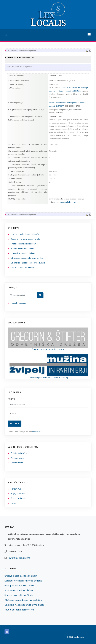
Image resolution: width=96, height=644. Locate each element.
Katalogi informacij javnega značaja (26, 239)
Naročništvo (16, 489)
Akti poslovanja (18, 458)
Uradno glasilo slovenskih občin (25, 234)
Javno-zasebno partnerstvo (23, 268)
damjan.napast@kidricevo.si (65, 202)
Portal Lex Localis (19, 498)
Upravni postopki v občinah (23, 253)
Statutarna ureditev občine (22, 249)
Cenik (13, 503)
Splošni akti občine (19, 453)
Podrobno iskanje (18, 303)
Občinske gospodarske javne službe (27, 258)
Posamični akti (17, 463)
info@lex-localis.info (20, 558)
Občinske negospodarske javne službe (28, 263)
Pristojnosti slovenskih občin (23, 244)
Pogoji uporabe (18, 494)
